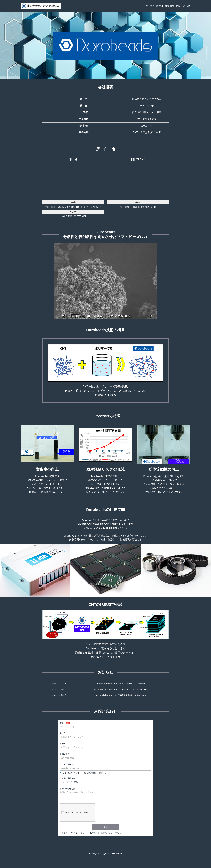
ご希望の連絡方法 (67, 778)
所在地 (160, 6)
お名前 (63, 723)
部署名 (63, 744)
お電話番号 (64, 754)
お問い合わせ (183, 6)
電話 (75, 782)
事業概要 (170, 6)
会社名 (63, 733)
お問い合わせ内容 (67, 789)
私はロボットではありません (75, 815)
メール (64, 782)
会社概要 (150, 6)
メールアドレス (66, 764)
